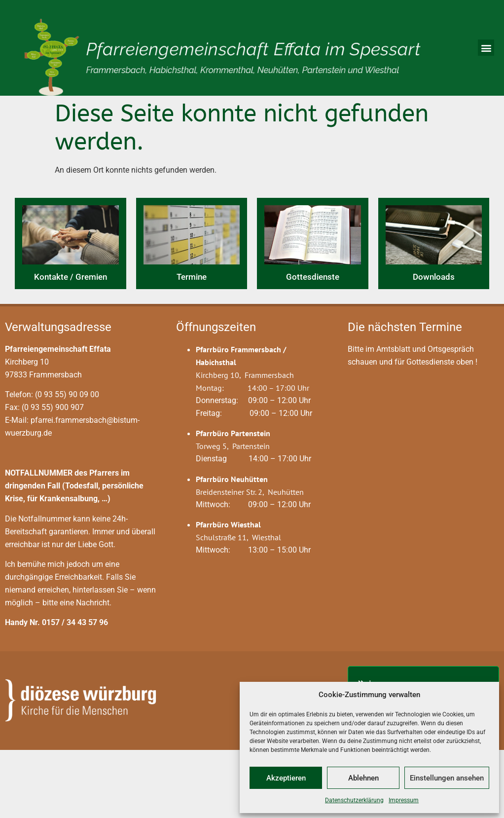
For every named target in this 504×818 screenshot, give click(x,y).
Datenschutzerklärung (354, 800)
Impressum (404, 800)
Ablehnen (363, 778)
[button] (486, 48)
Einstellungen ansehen (447, 778)
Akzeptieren (286, 778)
